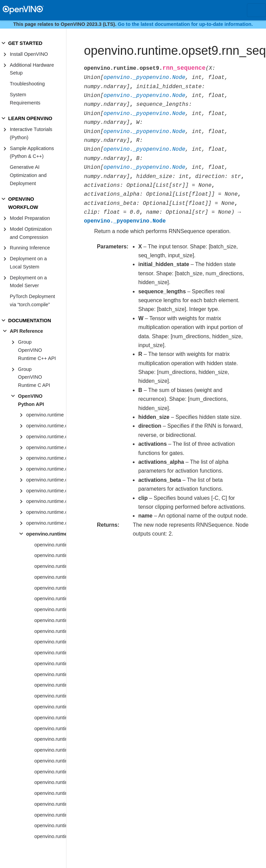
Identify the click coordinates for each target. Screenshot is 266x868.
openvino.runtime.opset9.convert (50, 782)
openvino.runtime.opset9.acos (50, 566)
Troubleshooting (27, 84)
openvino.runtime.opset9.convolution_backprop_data (50, 815)
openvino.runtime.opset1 (46, 447)
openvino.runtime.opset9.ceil (50, 728)
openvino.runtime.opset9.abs (50, 545)
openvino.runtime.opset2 (46, 458)
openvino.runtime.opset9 (46, 534)
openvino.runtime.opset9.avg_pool (50, 664)
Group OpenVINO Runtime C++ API (37, 350)
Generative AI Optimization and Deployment (28, 175)
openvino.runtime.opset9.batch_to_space (50, 685)
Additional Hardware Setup (32, 69)
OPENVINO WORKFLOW (23, 203)
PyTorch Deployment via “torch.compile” (33, 300)
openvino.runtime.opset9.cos (50, 825)
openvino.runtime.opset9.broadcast (50, 707)
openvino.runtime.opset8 (46, 523)
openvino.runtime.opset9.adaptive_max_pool (50, 599)
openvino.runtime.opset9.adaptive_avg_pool (50, 588)
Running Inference (30, 248)
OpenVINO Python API (31, 400)
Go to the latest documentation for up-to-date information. (185, 24)
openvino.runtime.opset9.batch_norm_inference (50, 674)
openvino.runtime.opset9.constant (50, 772)
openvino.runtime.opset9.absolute (50, 555)
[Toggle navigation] (256, 10)
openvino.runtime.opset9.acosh (50, 577)
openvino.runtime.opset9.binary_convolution (50, 696)
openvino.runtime (45, 415)
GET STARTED (25, 43)
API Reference (27, 331)
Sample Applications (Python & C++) (32, 152)
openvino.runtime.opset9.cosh (50, 836)
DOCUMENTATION (30, 321)
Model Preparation (30, 218)
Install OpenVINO (29, 54)
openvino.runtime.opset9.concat (50, 761)
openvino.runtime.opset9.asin (50, 620)
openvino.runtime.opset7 (46, 512)
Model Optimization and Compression (31, 233)
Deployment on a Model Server (28, 282)
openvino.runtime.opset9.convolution (50, 804)
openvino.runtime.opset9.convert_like (50, 793)
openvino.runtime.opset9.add (50, 609)
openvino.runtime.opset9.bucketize (50, 718)
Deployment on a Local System (28, 263)
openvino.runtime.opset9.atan (50, 642)
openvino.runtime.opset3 (46, 469)
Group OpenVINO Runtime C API (34, 377)
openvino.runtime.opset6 (46, 501)
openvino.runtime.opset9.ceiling (50, 739)
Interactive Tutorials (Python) (31, 133)
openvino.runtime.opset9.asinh (50, 631)
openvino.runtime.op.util (46, 437)
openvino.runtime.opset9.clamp (50, 750)
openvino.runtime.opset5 (46, 491)
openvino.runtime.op (46, 426)
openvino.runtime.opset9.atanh (50, 653)
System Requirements (25, 99)
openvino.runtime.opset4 (46, 480)
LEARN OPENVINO (30, 118)
